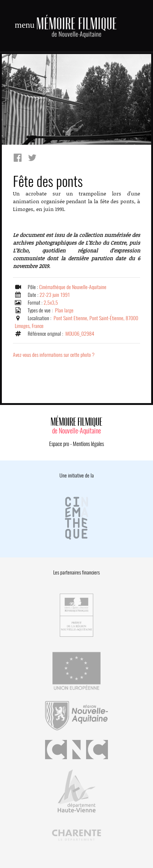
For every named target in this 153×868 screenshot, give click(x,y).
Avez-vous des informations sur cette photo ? (54, 355)
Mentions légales (88, 444)
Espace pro (59, 444)
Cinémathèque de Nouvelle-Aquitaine (73, 287)
